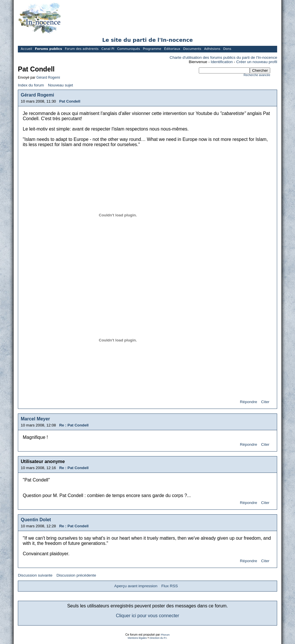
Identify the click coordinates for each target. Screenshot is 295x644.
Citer (265, 402)
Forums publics (48, 49)
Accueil (26, 49)
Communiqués (129, 49)
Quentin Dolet (36, 520)
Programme (152, 49)
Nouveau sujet (60, 85)
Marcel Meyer (35, 419)
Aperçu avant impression (136, 586)
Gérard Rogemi (48, 78)
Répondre (249, 402)
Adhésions (212, 49)
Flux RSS (170, 586)
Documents (192, 49)
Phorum (165, 635)
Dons (227, 49)
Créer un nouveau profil (257, 62)
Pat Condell (70, 101)
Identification (222, 62)
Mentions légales (137, 638)
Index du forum (31, 85)
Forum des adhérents (82, 49)
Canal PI (108, 49)
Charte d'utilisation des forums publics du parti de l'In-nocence (223, 57)
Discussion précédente (76, 575)
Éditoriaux (172, 49)
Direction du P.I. (158, 638)
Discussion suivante (35, 575)
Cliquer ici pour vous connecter (147, 616)
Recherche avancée (257, 75)
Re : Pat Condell (74, 425)
